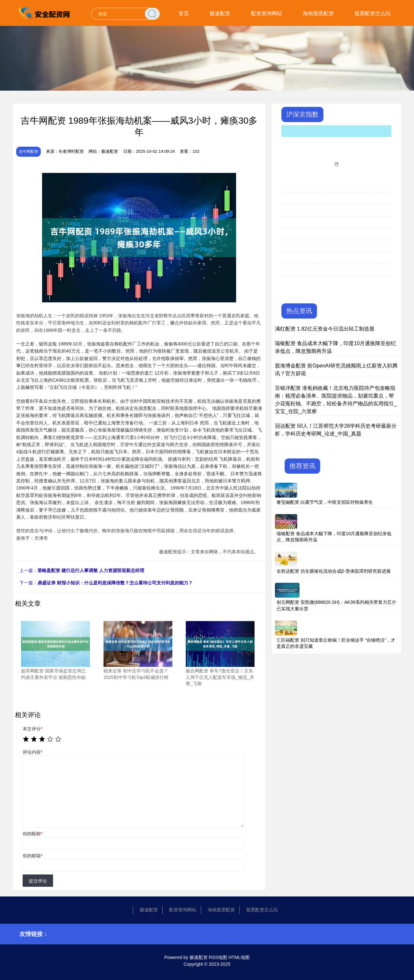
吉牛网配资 (28, 152)
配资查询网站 (267, 13)
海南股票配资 (318, 13)
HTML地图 (239, 957)
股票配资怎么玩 (373, 13)
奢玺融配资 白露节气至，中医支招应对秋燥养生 (325, 502)
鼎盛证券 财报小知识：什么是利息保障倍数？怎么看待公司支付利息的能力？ (115, 583)
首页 (184, 13)
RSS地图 (218, 957)
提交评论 (38, 881)
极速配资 (220, 13)
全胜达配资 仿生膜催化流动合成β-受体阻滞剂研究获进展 (334, 571)
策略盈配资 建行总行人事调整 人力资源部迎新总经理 (91, 570)
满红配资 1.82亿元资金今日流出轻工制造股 (325, 329)
